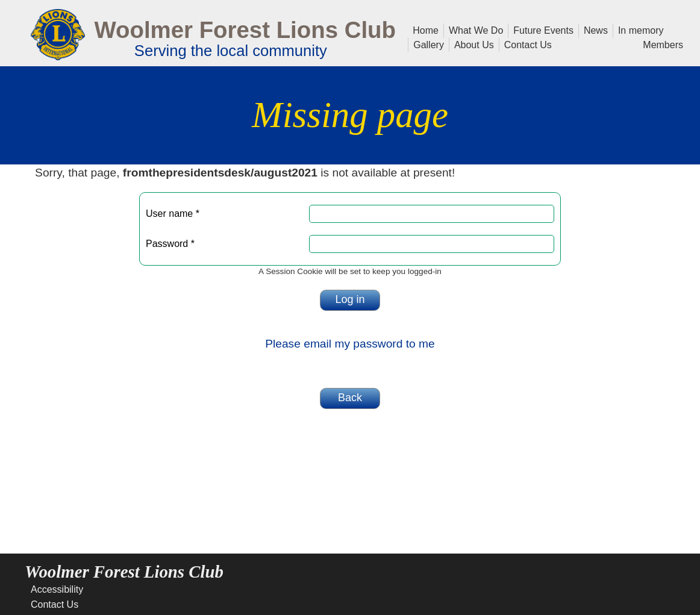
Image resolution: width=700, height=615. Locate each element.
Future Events (541, 30)
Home (426, 30)
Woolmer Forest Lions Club (245, 30)
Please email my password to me (350, 344)
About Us (472, 44)
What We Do (473, 30)
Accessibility (57, 589)
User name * (173, 214)
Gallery (426, 44)
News (593, 30)
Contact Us (526, 44)
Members (663, 44)
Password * (170, 244)
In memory (641, 30)
